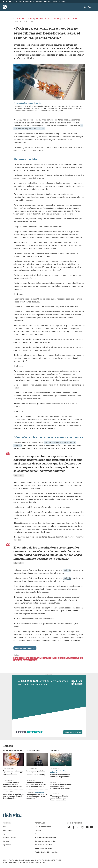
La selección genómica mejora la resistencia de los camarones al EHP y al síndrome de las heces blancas (37, 773)
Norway (34, 660)
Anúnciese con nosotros (44, 845)
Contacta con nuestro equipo (45, 841)
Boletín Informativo (50, 1)
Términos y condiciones (43, 848)
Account (62, 1)
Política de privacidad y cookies (46, 852)
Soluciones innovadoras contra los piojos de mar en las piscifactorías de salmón (60, 776)
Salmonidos (19, 658)
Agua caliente (8, 830)
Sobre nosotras (40, 834)
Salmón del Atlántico (24, 19)
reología (67, 570)
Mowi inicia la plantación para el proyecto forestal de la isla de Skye (13, 796)
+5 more (74, 19)
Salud (47, 658)
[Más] (94, 7)
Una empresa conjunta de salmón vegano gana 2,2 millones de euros (13, 773)
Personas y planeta (9, 838)
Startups (6, 841)
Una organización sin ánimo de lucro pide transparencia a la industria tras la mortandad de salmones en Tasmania (60, 798)
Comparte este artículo (25, 648)
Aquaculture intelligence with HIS (60, 772)
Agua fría (6, 834)
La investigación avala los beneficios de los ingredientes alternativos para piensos (61, 787)
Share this (19, 475)
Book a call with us (73, 732)
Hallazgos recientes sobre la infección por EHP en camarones (37, 797)
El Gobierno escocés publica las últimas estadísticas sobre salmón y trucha (13, 785)
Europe (26, 660)
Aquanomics (7, 845)
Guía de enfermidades (27, 1)
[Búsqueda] (90, 7)
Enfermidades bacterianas (48, 19)
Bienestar (65, 19)
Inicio (5, 827)
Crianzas (78, 658)
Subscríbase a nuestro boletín (46, 838)
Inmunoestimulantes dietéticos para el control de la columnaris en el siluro (36, 785)
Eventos (39, 1)
